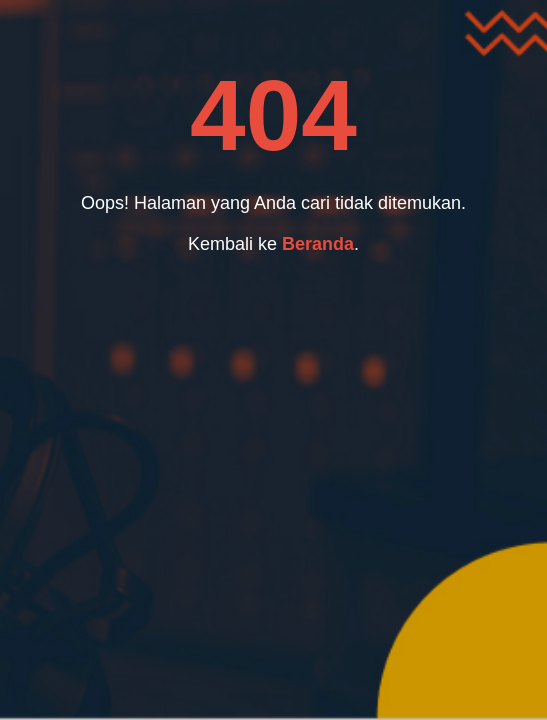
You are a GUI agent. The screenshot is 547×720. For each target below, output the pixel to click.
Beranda (318, 244)
